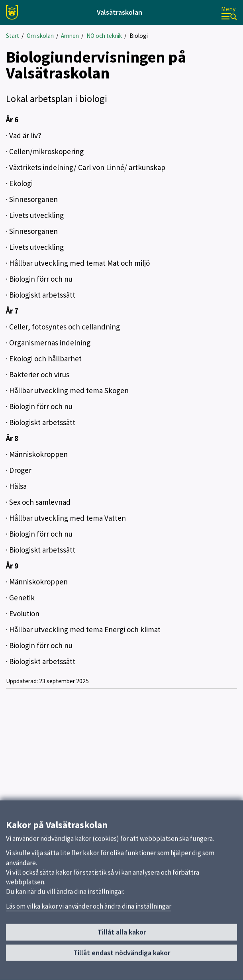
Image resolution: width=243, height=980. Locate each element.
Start (13, 36)
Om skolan (40, 36)
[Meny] (229, 13)
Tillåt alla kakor (122, 936)
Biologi (139, 36)
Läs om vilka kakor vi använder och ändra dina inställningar (89, 909)
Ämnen (70, 36)
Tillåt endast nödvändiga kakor (122, 956)
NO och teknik (104, 36)
